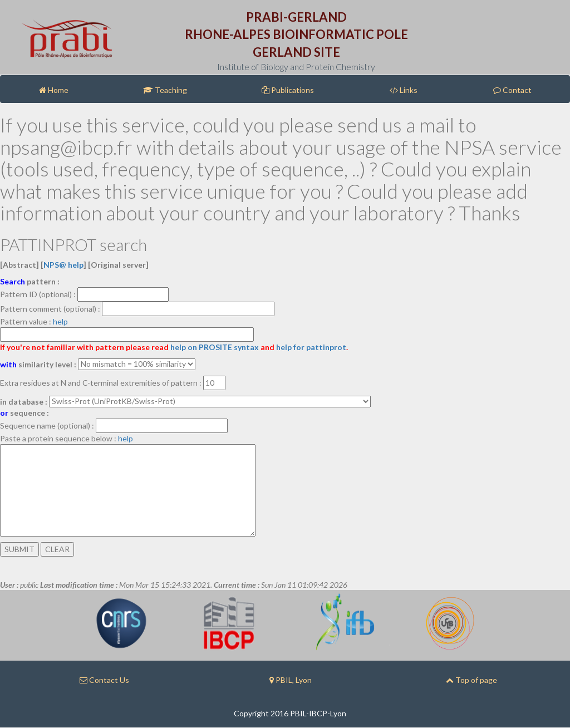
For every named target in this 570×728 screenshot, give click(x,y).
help (60, 321)
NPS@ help (63, 265)
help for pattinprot (311, 347)
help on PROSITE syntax (215, 347)
